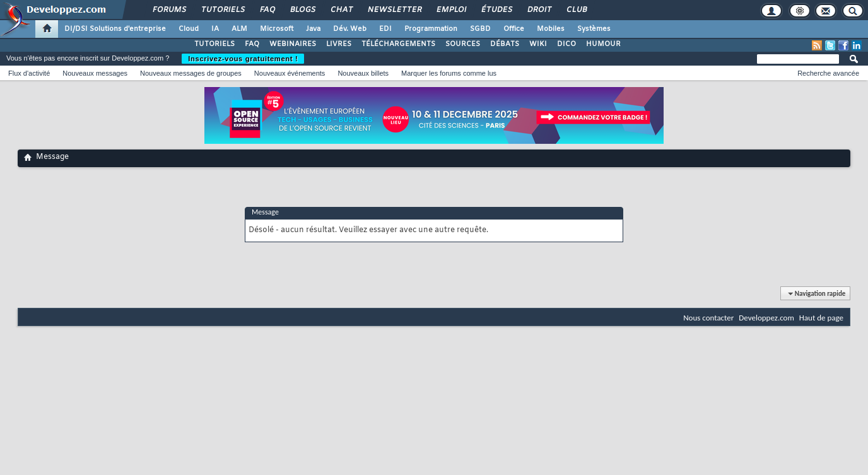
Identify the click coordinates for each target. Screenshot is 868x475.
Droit (539, 10)
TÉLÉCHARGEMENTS (398, 44)
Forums (169, 10)
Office (514, 29)
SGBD (480, 29)
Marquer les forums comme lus (449, 73)
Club (576, 10)
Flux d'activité (29, 73)
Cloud (189, 29)
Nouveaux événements (290, 73)
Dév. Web (350, 29)
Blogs (302, 10)
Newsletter (394, 10)
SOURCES (463, 44)
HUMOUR (603, 44)
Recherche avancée (828, 73)
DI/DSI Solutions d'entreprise (115, 29)
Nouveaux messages (95, 73)
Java (313, 29)
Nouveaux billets (363, 73)
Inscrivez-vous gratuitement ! (243, 59)
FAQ (267, 10)
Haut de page (821, 318)
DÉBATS (505, 44)
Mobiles (551, 29)
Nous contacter (708, 318)
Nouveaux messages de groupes (191, 73)
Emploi (451, 10)
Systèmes (594, 29)
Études (496, 10)
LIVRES (339, 44)
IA (215, 29)
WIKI (538, 44)
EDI (385, 29)
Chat (341, 10)
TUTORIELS (214, 44)
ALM (239, 29)
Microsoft (277, 29)
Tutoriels (222, 10)
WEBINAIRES (293, 44)
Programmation (431, 29)
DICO (566, 44)
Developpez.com (766, 318)
